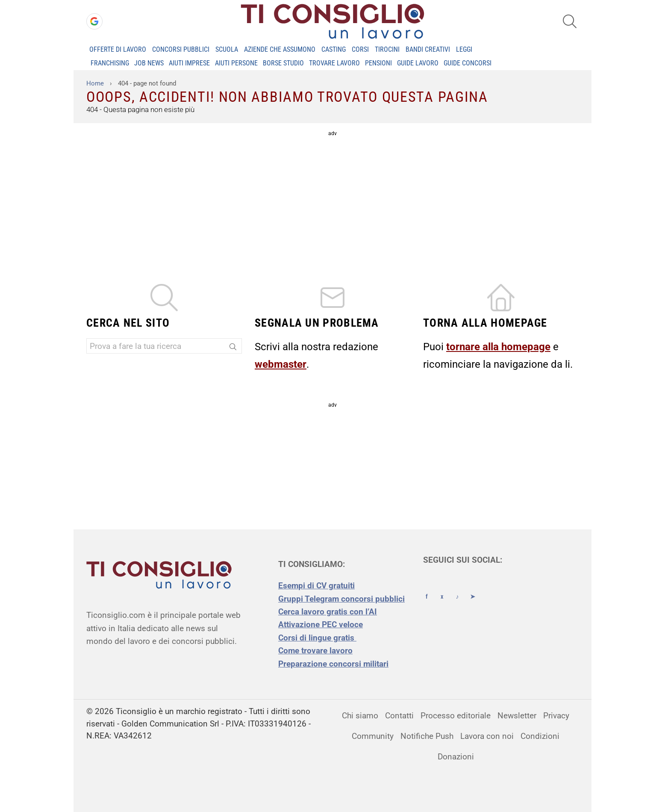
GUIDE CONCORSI (468, 63)
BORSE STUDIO (283, 63)
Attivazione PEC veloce (321, 625)
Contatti (399, 716)
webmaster (281, 364)
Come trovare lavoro (315, 651)
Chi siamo (360, 716)
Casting (334, 49)
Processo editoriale (456, 716)
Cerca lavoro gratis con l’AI (328, 612)
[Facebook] (427, 589)
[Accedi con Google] (94, 21)
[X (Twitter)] (442, 589)
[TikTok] (457, 589)
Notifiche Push (427, 736)
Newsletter (517, 716)
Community (373, 736)
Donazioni (456, 757)
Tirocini (387, 49)
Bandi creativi (428, 49)
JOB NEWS (149, 63)
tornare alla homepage (498, 347)
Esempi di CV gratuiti (316, 586)
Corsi (360, 49)
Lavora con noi (487, 736)
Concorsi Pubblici (181, 49)
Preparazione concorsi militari (333, 664)
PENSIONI (378, 63)
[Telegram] (473, 589)
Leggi (464, 49)
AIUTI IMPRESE (189, 63)
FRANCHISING (110, 63)
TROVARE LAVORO (334, 63)
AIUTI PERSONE (236, 63)
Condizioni (540, 736)
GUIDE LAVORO (418, 63)
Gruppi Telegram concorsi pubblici (341, 599)
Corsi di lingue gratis (317, 638)
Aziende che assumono (280, 49)
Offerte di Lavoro (118, 49)
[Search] (233, 348)
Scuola (227, 49)
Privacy (556, 716)
